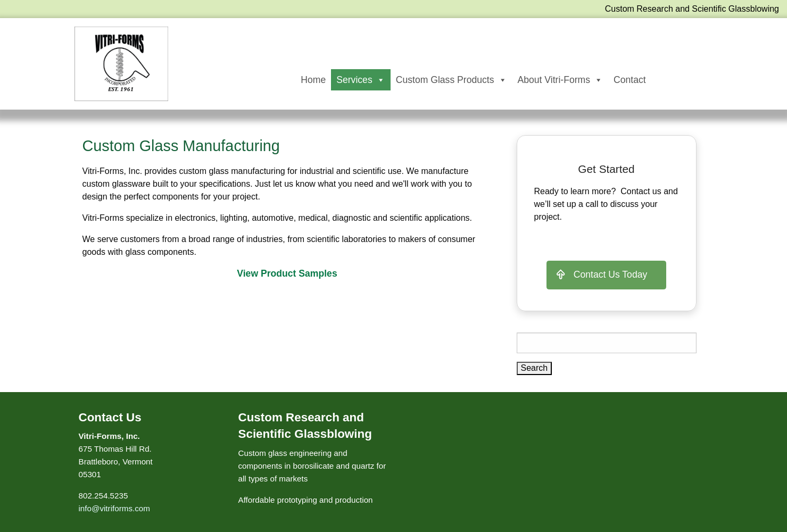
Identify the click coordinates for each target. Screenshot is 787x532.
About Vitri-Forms (561, 80)
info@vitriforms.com (114, 508)
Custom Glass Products (452, 80)
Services (361, 80)
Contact (630, 80)
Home (313, 80)
